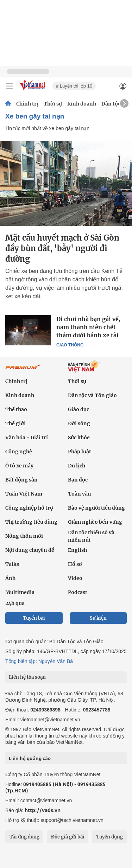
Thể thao (16, 409)
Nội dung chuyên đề (30, 550)
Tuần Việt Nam (24, 494)
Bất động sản (21, 480)
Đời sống (79, 423)
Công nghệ (19, 452)
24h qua (15, 603)
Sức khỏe (79, 438)
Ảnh (10, 578)
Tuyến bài (34, 618)
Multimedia (20, 592)
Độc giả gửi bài (68, 837)
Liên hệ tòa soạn (27, 677)
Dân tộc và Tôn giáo (92, 395)
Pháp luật (80, 452)
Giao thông (70, 345)
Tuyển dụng (109, 837)
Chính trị (27, 104)
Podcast (78, 592)
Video (75, 578)
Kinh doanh (82, 104)
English (77, 550)
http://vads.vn (43, 810)
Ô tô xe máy (19, 466)
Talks (12, 564)
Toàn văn (80, 494)
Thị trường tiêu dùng (31, 522)
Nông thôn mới (24, 536)
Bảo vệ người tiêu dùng (96, 508)
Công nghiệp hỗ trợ (29, 508)
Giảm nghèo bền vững (95, 522)
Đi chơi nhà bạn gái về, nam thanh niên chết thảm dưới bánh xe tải (88, 327)
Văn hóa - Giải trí (27, 438)
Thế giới (15, 423)
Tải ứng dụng (24, 837)
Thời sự (53, 104)
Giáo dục (78, 409)
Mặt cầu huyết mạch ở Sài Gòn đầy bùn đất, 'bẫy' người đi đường (62, 248)
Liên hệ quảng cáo (30, 758)
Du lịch (77, 466)
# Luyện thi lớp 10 (74, 86)
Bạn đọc (78, 480)
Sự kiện (98, 618)
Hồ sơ (75, 564)
